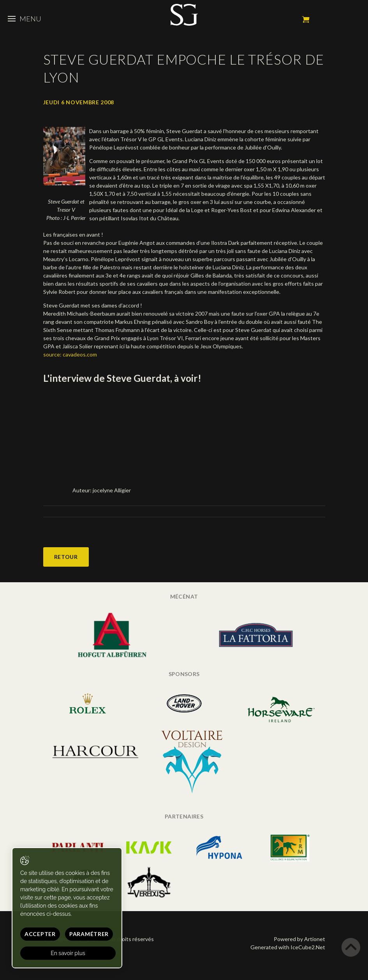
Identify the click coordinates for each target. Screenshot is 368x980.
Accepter (40, 934)
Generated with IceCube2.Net (288, 947)
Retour (66, 557)
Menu (25, 19)
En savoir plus (68, 953)
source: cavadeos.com (70, 354)
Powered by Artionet (299, 939)
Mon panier (306, 19)
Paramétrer (89, 934)
